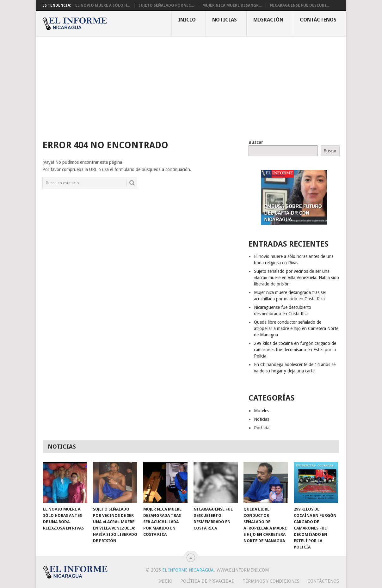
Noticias (225, 20)
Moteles (262, 411)
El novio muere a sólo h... (103, 5)
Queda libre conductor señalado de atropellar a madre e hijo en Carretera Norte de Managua (296, 328)
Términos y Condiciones (271, 581)
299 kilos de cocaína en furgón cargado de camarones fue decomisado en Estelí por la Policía (295, 350)
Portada (262, 428)
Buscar (256, 142)
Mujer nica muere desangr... (232, 5)
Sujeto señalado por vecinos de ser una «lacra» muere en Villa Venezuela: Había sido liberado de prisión (296, 278)
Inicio (187, 20)
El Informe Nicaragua (188, 570)
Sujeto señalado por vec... (166, 5)
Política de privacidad (207, 581)
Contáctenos (318, 20)
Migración (268, 20)
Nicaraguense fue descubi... (300, 5)
